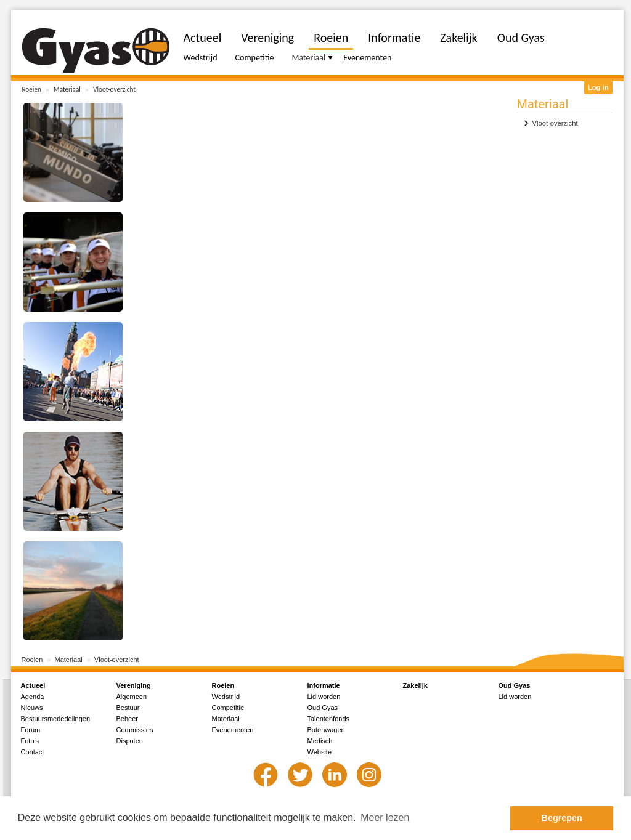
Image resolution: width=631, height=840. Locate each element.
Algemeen (132, 697)
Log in (598, 87)
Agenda (33, 697)
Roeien (32, 89)
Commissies (135, 730)
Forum (31, 730)
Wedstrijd (201, 58)
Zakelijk (458, 38)
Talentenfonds (329, 719)
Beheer (127, 719)
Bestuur (128, 708)
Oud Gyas (521, 38)
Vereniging (267, 38)
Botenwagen (326, 730)
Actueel (203, 38)
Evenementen (367, 58)
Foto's (30, 741)
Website (320, 752)
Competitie (255, 58)
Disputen (130, 741)
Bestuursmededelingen (56, 719)
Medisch (320, 741)
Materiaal (67, 89)
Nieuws (32, 708)
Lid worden (324, 697)
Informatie (394, 38)
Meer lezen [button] (385, 818)
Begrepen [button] (562, 818)
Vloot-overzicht (114, 89)
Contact (33, 752)
